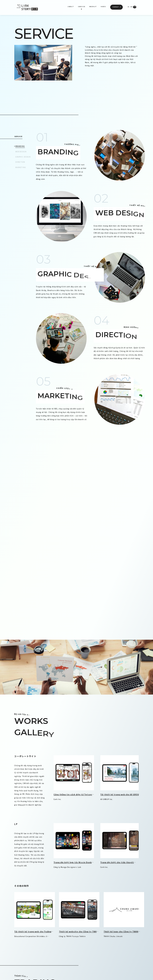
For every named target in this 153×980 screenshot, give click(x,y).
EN (131, 7)
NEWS (103, 7)
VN (135, 7)
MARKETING (21, 167)
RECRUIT (93, 7)
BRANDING (20, 146)
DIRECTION (20, 162)
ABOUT (71, 7)
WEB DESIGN (21, 152)
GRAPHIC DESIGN (23, 157)
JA (128, 7)
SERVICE (82, 7)
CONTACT (117, 7)
